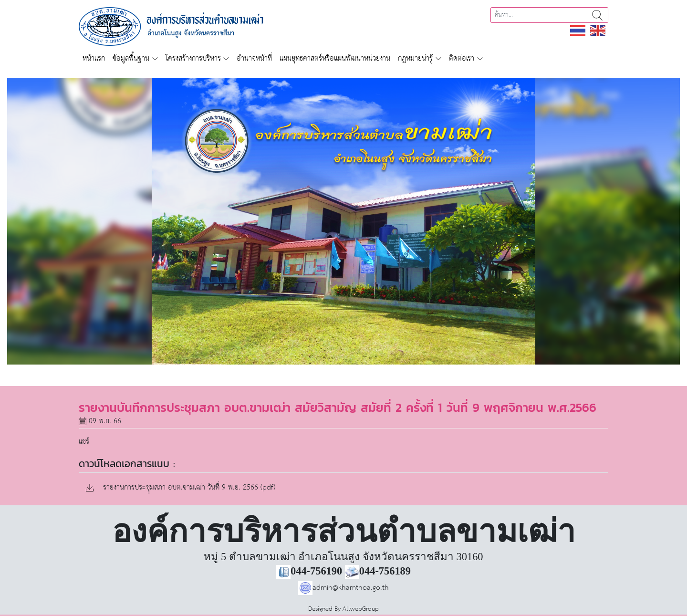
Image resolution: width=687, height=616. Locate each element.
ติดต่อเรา (462, 58)
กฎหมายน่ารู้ (415, 58)
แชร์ (84, 442)
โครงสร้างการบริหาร (193, 58)
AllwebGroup (361, 609)
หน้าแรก (94, 58)
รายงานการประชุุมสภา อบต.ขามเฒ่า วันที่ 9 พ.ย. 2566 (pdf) (181, 488)
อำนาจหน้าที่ (254, 58)
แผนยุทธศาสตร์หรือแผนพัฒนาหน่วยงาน (335, 58)
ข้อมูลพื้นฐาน (131, 58)
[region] (343, 221)
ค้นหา (597, 15)
